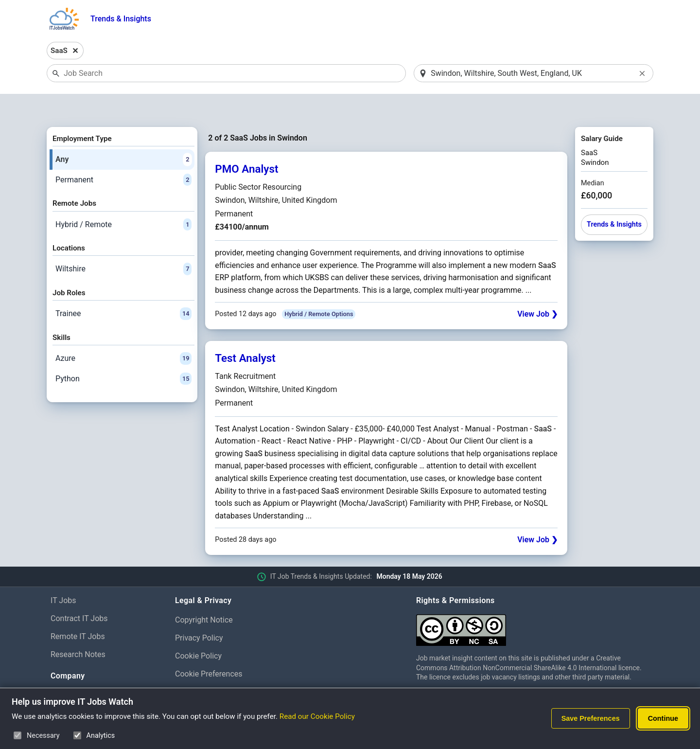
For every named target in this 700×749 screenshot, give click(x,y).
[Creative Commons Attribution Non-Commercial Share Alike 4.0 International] (533, 601)
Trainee (123, 289)
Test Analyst (245, 333)
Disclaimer (193, 667)
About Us (66, 670)
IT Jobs (63, 576)
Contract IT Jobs (79, 593)
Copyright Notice (204, 595)
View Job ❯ (537, 289)
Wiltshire (123, 244)
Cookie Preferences (209, 649)
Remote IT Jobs (78, 611)
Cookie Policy (198, 631)
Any (123, 134)
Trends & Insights (121, 19)
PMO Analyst (246, 144)
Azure (123, 334)
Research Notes (78, 629)
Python (123, 354)
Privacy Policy (199, 613)
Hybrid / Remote (123, 199)
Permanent (123, 155)
